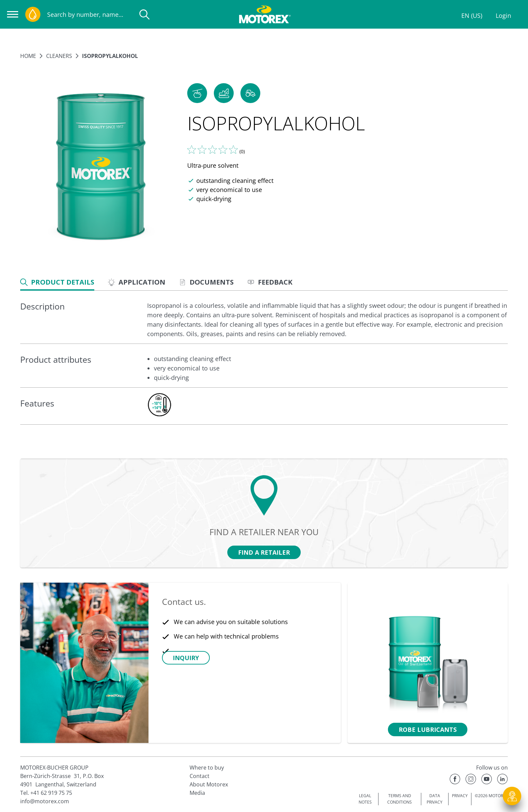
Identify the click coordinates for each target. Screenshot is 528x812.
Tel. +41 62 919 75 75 (46, 793)
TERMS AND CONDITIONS (400, 799)
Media (197, 793)
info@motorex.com (45, 801)
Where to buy (207, 768)
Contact (200, 776)
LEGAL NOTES (365, 799)
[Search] (144, 14)
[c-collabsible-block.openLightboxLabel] (159, 405)
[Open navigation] (13, 14)
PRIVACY (460, 796)
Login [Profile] (503, 15)
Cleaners (59, 56)
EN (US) (472, 15)
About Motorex (209, 784)
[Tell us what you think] (212, 150)
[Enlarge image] (100, 167)
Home (28, 56)
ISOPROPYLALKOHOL (110, 56)
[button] (197, 93)
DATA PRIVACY (435, 799)
